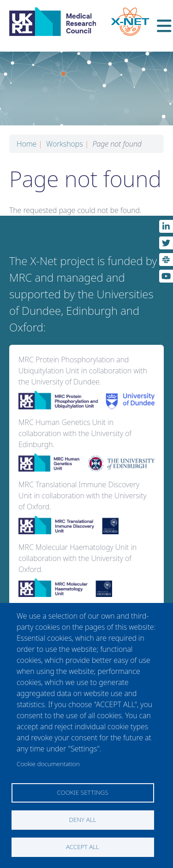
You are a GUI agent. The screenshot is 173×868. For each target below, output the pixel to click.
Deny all (82, 819)
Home (30, 144)
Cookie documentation (48, 764)
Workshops (67, 144)
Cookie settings (83, 792)
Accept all (83, 847)
